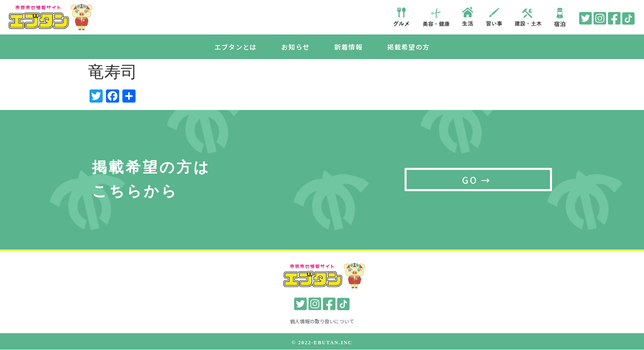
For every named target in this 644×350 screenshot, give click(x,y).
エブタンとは (236, 47)
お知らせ (296, 47)
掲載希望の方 (408, 47)
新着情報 (348, 47)
